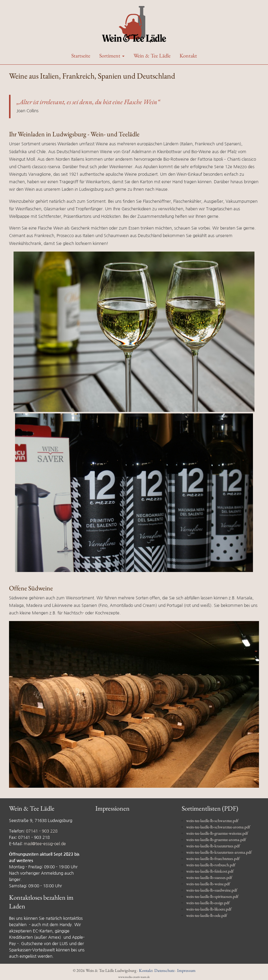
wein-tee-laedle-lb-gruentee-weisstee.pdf (217, 833)
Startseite (81, 56)
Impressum (186, 970)
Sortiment (112, 56)
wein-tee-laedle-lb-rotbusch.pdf (211, 865)
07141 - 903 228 (42, 831)
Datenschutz (164, 970)
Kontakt (188, 56)
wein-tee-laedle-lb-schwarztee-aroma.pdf (218, 827)
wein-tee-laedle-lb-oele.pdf (206, 915)
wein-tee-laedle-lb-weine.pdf (208, 884)
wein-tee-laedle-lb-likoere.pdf (209, 909)
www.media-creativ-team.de (134, 977)
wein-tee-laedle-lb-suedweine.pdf (212, 890)
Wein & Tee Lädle (152, 56)
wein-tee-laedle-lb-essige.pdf (208, 903)
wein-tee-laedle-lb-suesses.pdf (209, 877)
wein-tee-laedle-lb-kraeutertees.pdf (213, 846)
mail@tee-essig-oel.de (45, 844)
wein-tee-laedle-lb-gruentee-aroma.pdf (216, 839)
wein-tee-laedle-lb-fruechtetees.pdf (213, 858)
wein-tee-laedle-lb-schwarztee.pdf (212, 821)
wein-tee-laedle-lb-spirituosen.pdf (212, 896)
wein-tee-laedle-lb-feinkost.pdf (210, 871)
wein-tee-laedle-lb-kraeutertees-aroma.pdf (219, 852)
